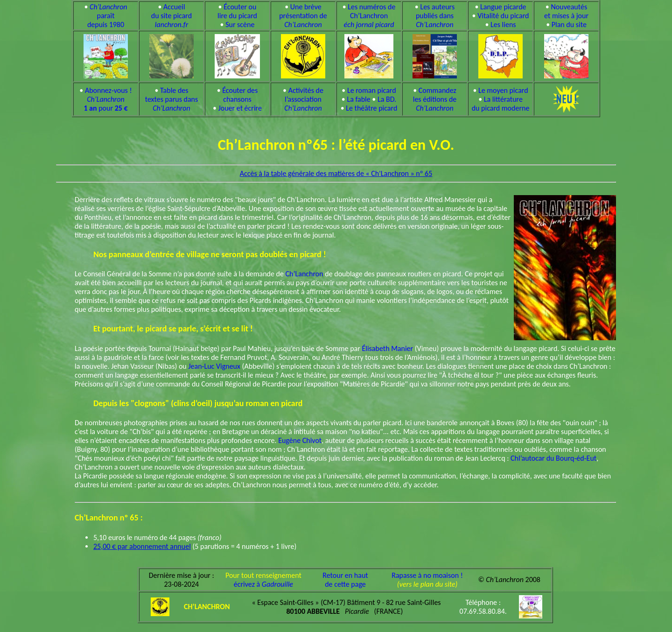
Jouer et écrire (240, 108)
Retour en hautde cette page (345, 580)
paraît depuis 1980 (107, 16)
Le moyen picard (503, 90)
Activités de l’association (304, 99)
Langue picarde (503, 7)
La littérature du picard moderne (501, 104)
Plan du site (569, 25)
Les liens (503, 25)
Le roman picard (372, 90)
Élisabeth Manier (387, 348)
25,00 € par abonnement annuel (142, 546)
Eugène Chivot (300, 440)
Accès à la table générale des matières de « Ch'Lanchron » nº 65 (336, 173)
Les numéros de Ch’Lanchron (370, 16)
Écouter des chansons (240, 95)
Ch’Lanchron (304, 274)
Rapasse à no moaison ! (427, 575)
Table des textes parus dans (172, 99)
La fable (358, 99)
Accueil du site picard (171, 16)
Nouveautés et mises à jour (566, 11)
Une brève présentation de (303, 16)
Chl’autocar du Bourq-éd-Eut (553, 458)
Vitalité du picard (503, 16)
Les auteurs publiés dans (435, 16)
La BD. (387, 99)
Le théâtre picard (371, 108)
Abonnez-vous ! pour (108, 99)
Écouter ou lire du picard (237, 11)
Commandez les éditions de (435, 99)
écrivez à (263, 584)
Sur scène (240, 25)
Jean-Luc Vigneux (214, 366)
